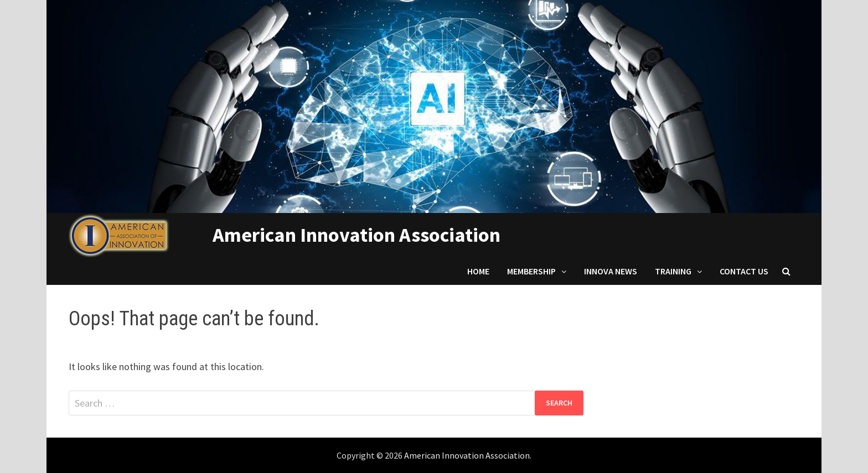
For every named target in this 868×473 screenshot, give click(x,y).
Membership (531, 271)
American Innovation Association (356, 235)
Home (478, 271)
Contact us (744, 271)
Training (673, 271)
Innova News (611, 271)
